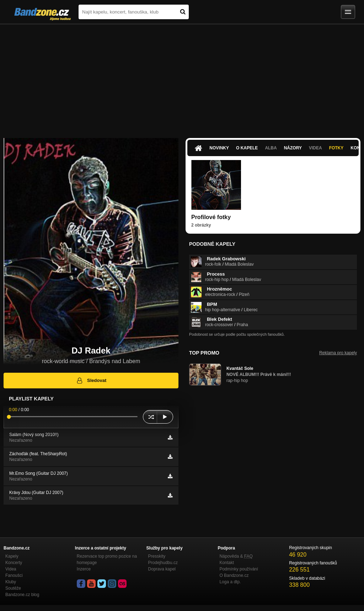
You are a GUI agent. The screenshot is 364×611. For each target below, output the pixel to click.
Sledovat (91, 381)
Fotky (336, 148)
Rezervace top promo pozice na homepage (107, 559)
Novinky (219, 148)
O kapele (247, 148)
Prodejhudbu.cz (163, 563)
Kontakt (227, 563)
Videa (315, 148)
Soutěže (13, 588)
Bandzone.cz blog (22, 595)
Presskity (157, 556)
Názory (293, 148)
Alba (271, 148)
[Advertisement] (182, 78)
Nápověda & (236, 556)
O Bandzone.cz (234, 575)
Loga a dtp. (230, 582)
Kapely (12, 556)
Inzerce (84, 569)
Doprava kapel (162, 569)
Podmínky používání (239, 569)
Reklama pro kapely (338, 353)
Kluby (11, 582)
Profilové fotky (211, 217)
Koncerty (14, 563)
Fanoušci (14, 575)
